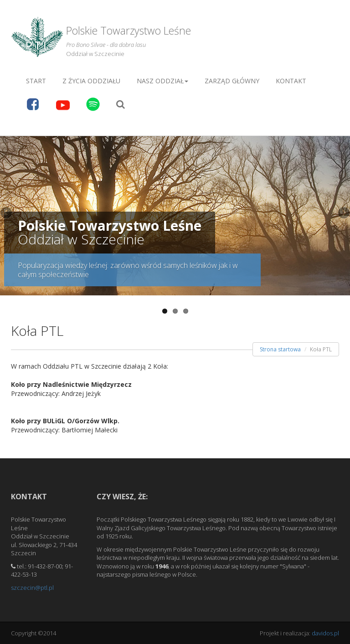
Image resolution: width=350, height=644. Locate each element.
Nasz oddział (162, 81)
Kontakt (291, 81)
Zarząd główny (232, 81)
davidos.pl (325, 633)
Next (343, 213)
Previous (7, 213)
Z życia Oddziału (91, 81)
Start (36, 81)
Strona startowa (280, 349)
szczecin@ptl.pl (32, 588)
